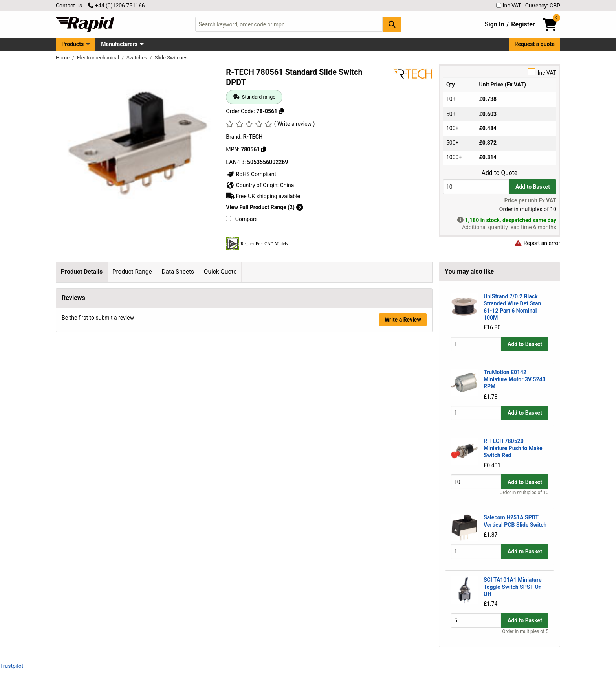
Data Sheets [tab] (178, 272)
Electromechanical (99, 58)
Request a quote (535, 44)
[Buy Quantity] (476, 187)
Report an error (537, 243)
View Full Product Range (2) (264, 207)
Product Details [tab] (82, 272)
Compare (242, 219)
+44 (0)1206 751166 (116, 6)
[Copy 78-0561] (281, 111)
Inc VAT (509, 6)
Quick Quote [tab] (220, 272)
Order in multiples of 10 (524, 493)
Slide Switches (171, 58)
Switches (137, 58)
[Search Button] (392, 24)
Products (72, 44)
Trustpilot (12, 666)
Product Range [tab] (132, 272)
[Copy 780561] (264, 149)
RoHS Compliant (251, 174)
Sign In (495, 24)
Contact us (69, 6)
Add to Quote (500, 173)
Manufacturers (119, 44)
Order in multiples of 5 (525, 631)
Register (523, 24)
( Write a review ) (295, 124)
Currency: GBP (543, 6)
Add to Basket (533, 187)
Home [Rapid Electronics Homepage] (63, 58)
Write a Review (403, 466)
